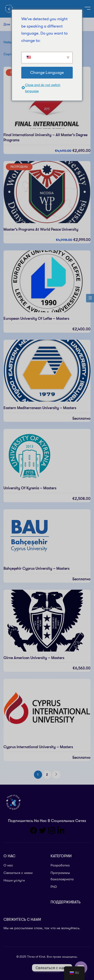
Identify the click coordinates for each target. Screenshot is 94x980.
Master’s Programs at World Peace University (41, 229)
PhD (54, 887)
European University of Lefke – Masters (36, 319)
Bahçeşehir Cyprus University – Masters (36, 569)
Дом (7, 24)
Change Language (47, 73)
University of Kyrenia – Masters (30, 488)
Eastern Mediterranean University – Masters (40, 408)
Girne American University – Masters (34, 658)
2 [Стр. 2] (47, 775)
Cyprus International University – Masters (38, 747)
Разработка (60, 865)
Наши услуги (14, 880)
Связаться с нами (18, 873)
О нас (8, 865)
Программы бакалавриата (62, 876)
